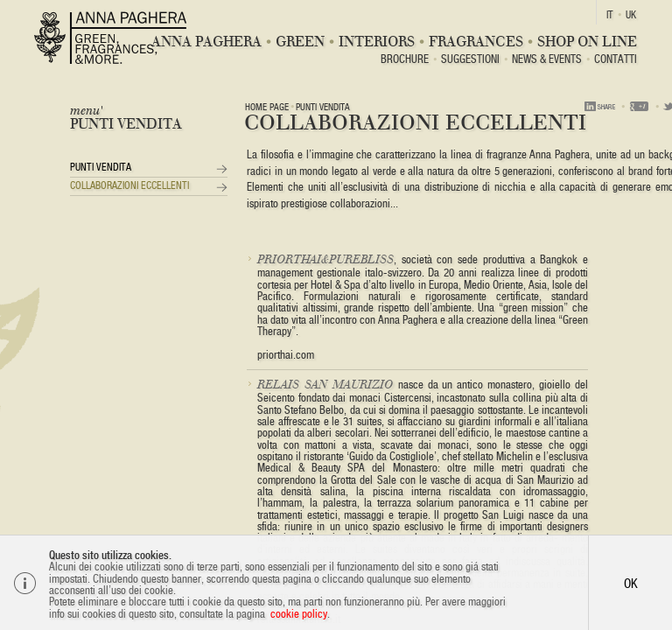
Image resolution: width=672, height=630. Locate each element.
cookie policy (299, 614)
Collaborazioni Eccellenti (129, 185)
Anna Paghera (206, 42)
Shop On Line (587, 42)
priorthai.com (286, 355)
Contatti (616, 60)
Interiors (377, 42)
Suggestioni (470, 60)
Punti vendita (101, 167)
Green (300, 42)
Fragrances (476, 42)
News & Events (547, 60)
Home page (267, 107)
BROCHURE (405, 60)
